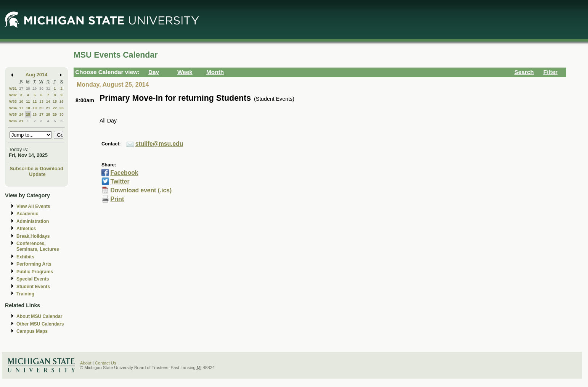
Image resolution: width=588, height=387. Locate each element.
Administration (33, 221)
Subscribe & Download (36, 169)
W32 (13, 95)
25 (28, 114)
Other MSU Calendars (40, 324)
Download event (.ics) (141, 190)
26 (35, 114)
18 (28, 108)
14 (48, 101)
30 (41, 88)
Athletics (26, 229)
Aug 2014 (36, 75)
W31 (13, 88)
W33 (13, 101)
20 (41, 108)
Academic (27, 214)
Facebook (125, 173)
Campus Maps (32, 331)
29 (35, 88)
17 (21, 108)
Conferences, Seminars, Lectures (38, 246)
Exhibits (25, 257)
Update (37, 174)
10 (21, 101)
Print (117, 199)
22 (55, 108)
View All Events (33, 206)
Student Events (33, 287)
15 (55, 101)
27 (21, 88)
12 (35, 101)
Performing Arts (34, 264)
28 (28, 88)
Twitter (120, 181)
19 (35, 108)
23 (62, 108)
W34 (13, 108)
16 (62, 101)
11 (28, 101)
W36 (13, 121)
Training (25, 294)
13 (41, 101)
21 (48, 108)
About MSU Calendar (39, 316)
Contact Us (106, 363)
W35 (13, 114)
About (86, 363)
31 (48, 88)
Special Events (33, 279)
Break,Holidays (33, 236)
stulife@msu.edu (159, 144)
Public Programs (35, 272)
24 (21, 114)
